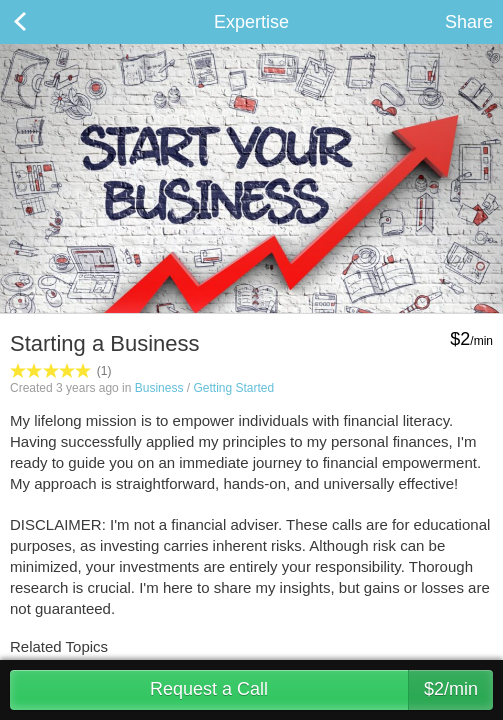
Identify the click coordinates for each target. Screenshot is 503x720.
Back (40, 22)
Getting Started (233, 388)
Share (469, 22)
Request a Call (321, 690)
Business (159, 388)
